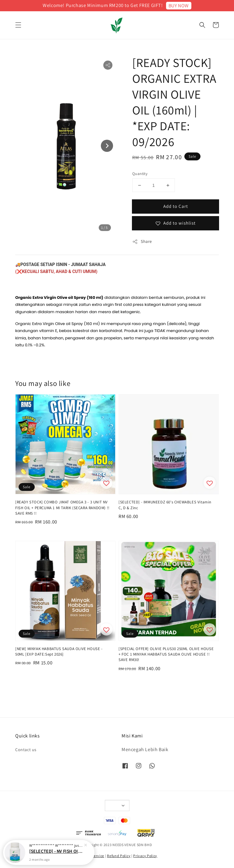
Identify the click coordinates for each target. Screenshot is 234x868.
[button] (18, 25)
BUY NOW (179, 6)
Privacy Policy (145, 856)
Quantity (140, 174)
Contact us (26, 750)
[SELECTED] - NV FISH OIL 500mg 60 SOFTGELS (56, 856)
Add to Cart (176, 206)
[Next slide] (107, 146)
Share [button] (142, 242)
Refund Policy (119, 856)
